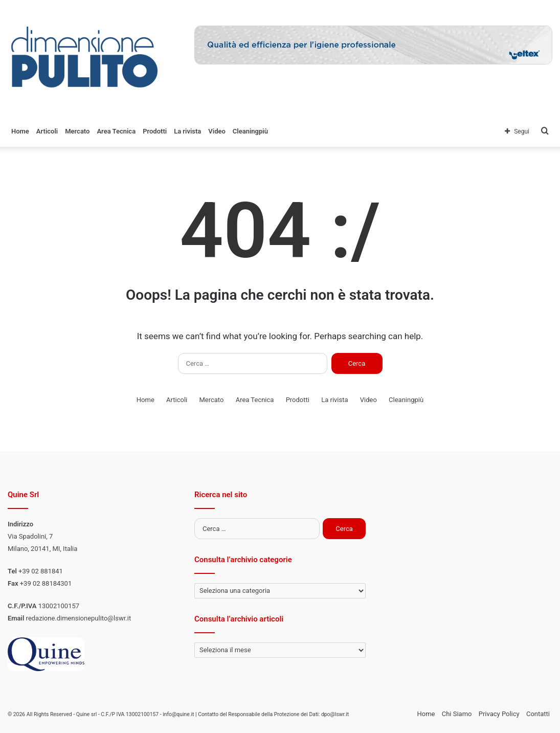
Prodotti (155, 131)
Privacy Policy (499, 714)
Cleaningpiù (250, 131)
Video (217, 131)
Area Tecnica (116, 131)
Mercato (77, 131)
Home (20, 131)
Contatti (538, 714)
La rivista (187, 131)
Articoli (47, 131)
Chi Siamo (457, 714)
